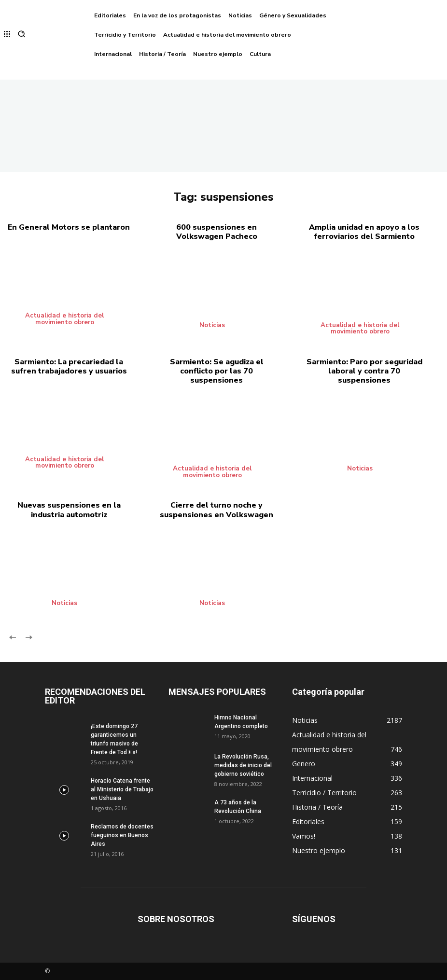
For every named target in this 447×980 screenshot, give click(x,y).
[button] (21, 35)
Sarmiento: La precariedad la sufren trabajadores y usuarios (69, 366)
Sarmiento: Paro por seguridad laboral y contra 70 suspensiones (364, 371)
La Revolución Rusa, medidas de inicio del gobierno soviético (243, 765)
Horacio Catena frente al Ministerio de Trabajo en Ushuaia (122, 789)
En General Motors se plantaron (69, 227)
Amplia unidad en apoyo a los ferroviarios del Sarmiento (364, 232)
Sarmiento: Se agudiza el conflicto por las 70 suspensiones (217, 371)
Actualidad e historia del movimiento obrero (65, 318)
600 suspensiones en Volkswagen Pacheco (217, 232)
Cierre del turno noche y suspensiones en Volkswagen (217, 510)
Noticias (213, 325)
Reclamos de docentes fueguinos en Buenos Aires (122, 835)
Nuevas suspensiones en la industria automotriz (69, 510)
